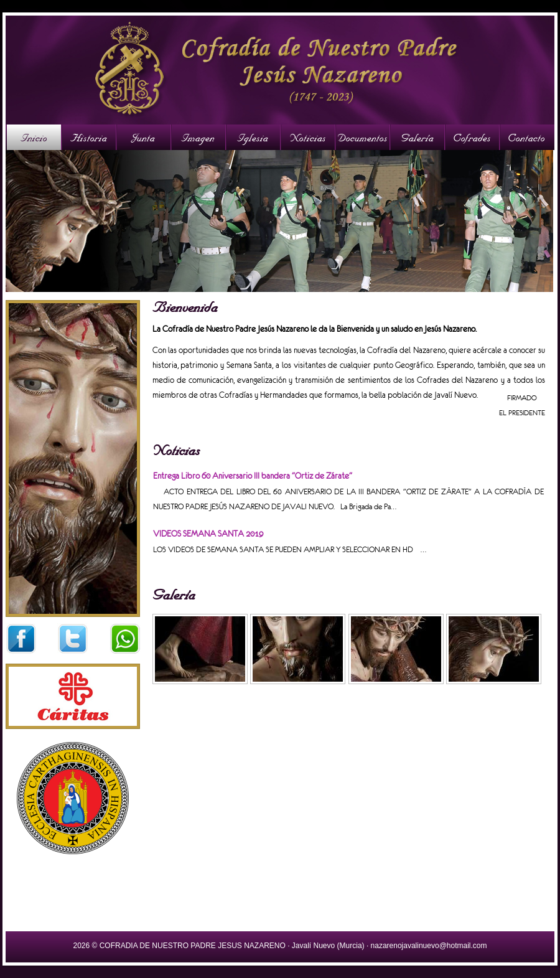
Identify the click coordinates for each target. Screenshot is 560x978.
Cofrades (472, 137)
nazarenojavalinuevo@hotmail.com (429, 946)
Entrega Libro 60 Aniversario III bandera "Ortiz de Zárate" (253, 476)
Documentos (362, 137)
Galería (417, 137)
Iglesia (253, 137)
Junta (143, 137)
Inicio (34, 137)
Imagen (198, 137)
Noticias (308, 137)
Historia (89, 137)
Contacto (526, 137)
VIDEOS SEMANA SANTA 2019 (208, 534)
